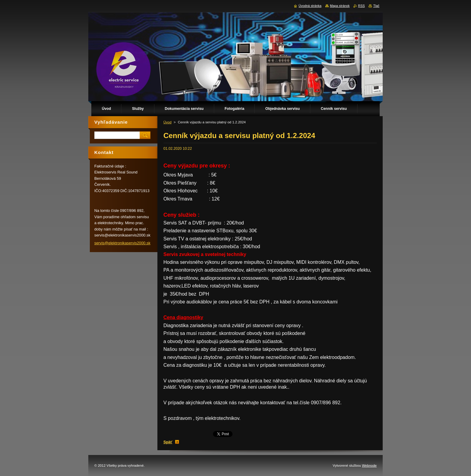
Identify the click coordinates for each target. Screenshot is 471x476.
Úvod (167, 122)
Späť (168, 442)
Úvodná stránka (310, 6)
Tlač (376, 6)
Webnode (369, 465)
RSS (361, 6)
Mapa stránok (340, 6)
